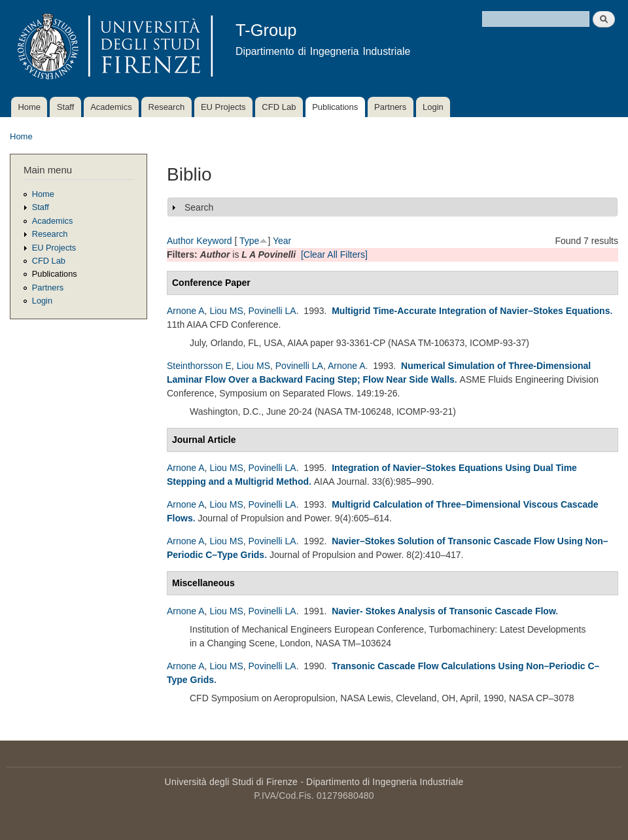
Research (167, 107)
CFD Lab (279, 107)
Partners (390, 107)
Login (433, 107)
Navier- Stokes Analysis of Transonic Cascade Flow (444, 611)
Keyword (214, 241)
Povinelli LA (272, 311)
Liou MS (226, 311)
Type (249, 241)
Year (282, 241)
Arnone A (186, 311)
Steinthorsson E (199, 366)
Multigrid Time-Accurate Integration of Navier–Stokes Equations (471, 311)
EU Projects (223, 107)
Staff (66, 107)
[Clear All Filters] (334, 254)
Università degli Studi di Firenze (231, 782)
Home (29, 107)
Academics (111, 107)
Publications (335, 107)
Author (180, 241)
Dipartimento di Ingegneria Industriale (385, 782)
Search (199, 207)
